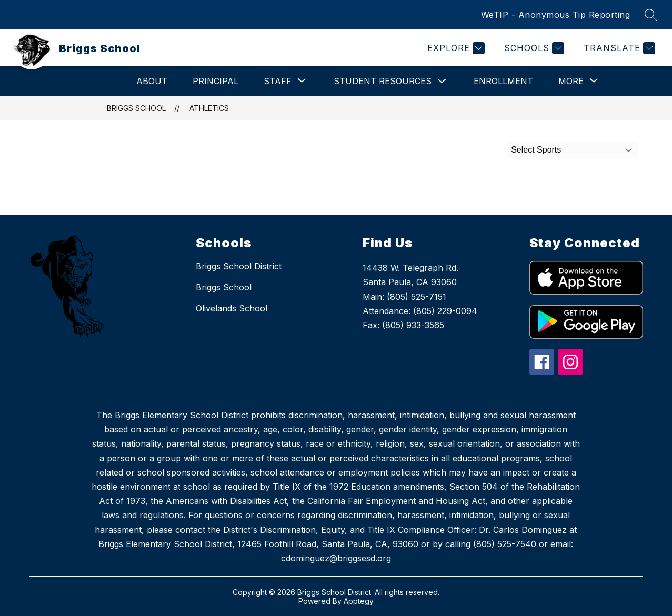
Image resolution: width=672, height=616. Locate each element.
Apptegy (359, 601)
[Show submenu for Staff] (278, 81)
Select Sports (536, 150)
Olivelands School (232, 308)
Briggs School (136, 108)
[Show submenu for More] (571, 81)
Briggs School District (239, 266)
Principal (215, 81)
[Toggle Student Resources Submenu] (442, 81)
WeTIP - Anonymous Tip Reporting (556, 15)
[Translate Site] (618, 48)
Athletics (209, 108)
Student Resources (383, 81)
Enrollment (503, 81)
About (152, 81)
